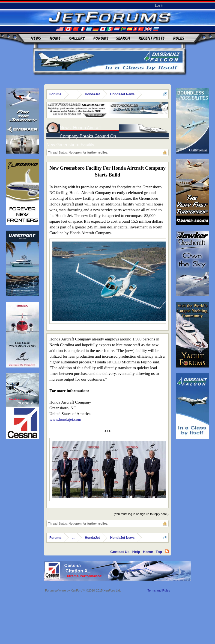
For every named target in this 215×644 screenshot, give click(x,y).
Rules (179, 38)
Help (136, 552)
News (36, 38)
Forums (101, 38)
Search (123, 38)
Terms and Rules (159, 590)
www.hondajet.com (65, 419)
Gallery (77, 38)
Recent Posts (152, 38)
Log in (159, 5)
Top (159, 552)
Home (55, 38)
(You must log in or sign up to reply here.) (141, 514)
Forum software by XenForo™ (83, 590)
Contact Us (120, 552)
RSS (167, 551)
